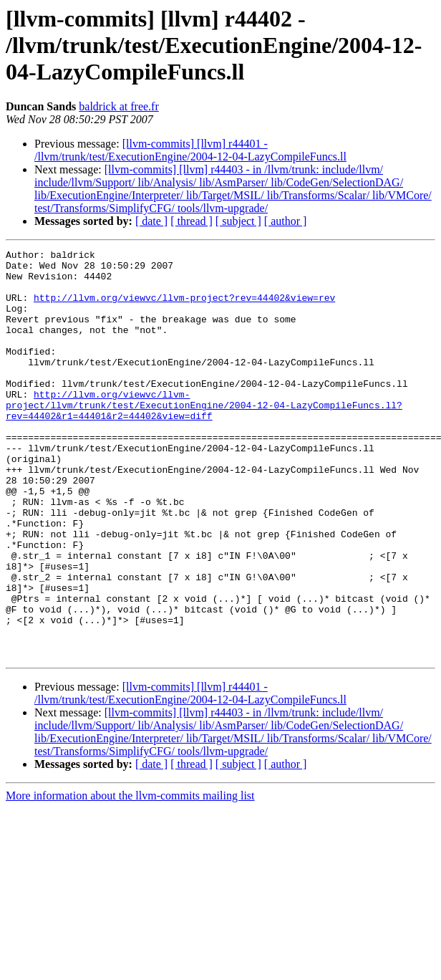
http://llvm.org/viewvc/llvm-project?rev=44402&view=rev (184, 308)
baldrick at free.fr (118, 106)
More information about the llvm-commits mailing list (130, 877)
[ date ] (151, 221)
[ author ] (286, 221)
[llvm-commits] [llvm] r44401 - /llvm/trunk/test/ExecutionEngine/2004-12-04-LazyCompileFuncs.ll (190, 150)
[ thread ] (192, 221)
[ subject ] (238, 221)
